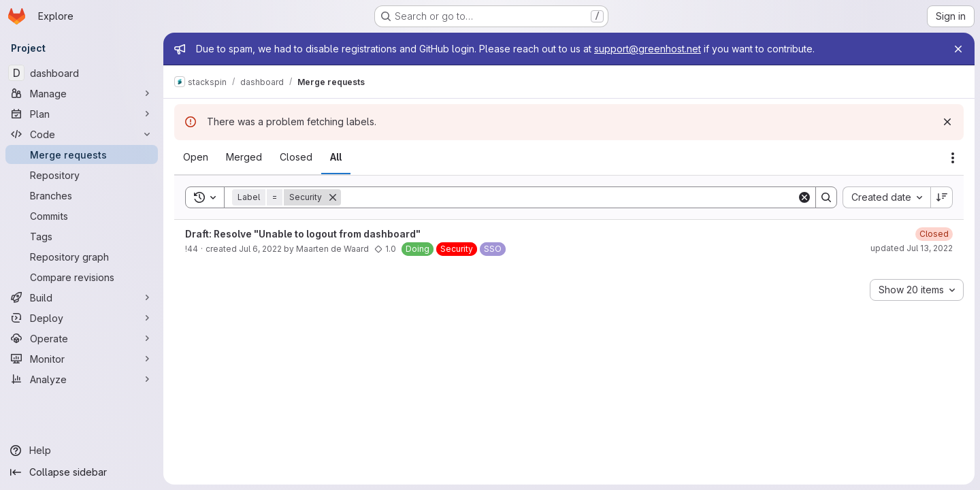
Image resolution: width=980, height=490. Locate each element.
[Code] (82, 134)
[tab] (196, 157)
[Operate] (82, 338)
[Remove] (333, 197)
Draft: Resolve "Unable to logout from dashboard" (303, 234)
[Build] (82, 297)
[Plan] (82, 114)
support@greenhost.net (648, 49)
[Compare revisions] (82, 277)
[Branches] (82, 195)
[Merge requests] (82, 154)
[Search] (569, 197)
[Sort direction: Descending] (942, 197)
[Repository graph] (82, 257)
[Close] (958, 49)
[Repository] (82, 175)
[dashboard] (82, 73)
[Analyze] (82, 379)
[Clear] (804, 197)
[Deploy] (82, 318)
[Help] (82, 451)
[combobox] (886, 197)
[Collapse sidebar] (82, 472)
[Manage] (82, 93)
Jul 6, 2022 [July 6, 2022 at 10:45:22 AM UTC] (260, 249)
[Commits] (82, 216)
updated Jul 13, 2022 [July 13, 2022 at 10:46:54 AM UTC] (912, 248)
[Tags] (82, 236)
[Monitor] (82, 359)
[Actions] (953, 158)
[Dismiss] (947, 122)
